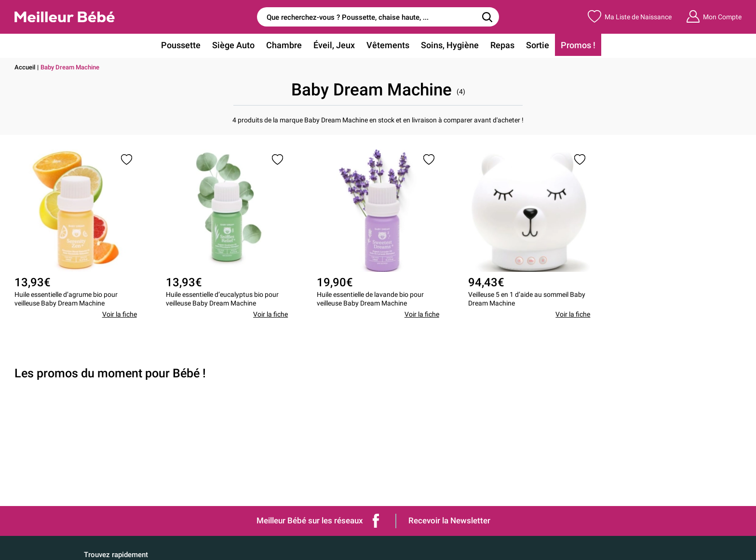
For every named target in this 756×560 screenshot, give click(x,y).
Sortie (538, 45)
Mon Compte (714, 16)
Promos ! (578, 45)
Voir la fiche (120, 314)
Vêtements (388, 45)
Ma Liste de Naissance (630, 16)
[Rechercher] (487, 17)
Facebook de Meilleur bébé (376, 521)
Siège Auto (233, 45)
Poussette (181, 45)
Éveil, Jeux (334, 45)
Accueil (25, 67)
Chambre (284, 45)
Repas (502, 45)
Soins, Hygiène (450, 45)
